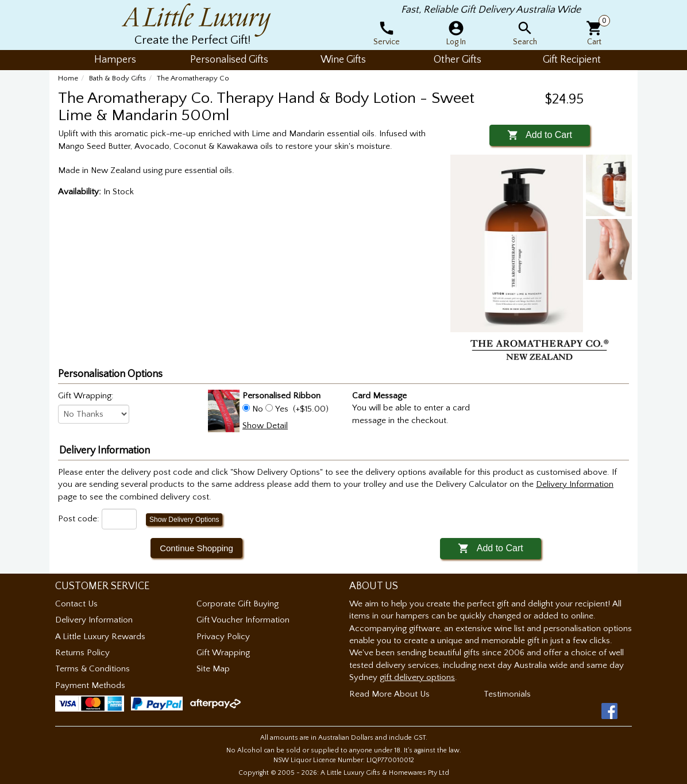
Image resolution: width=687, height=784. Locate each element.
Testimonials (507, 694)
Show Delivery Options (184, 520)
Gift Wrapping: (86, 396)
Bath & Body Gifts (117, 78)
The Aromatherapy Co (193, 78)
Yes (282, 409)
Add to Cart (540, 135)
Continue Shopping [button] (196, 548)
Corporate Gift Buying (238, 604)
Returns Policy (82, 653)
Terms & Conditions (92, 669)
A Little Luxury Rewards (100, 637)
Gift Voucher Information (243, 620)
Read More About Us (389, 694)
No (258, 409)
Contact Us (76, 604)
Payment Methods (90, 685)
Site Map (213, 669)
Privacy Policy (223, 637)
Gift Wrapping (223, 653)
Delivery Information (94, 620)
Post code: (79, 519)
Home (68, 78)
